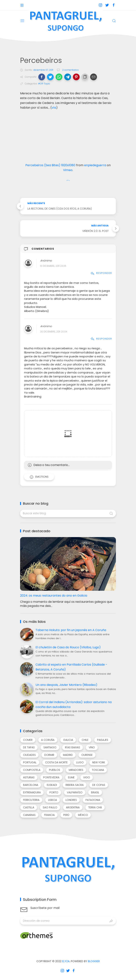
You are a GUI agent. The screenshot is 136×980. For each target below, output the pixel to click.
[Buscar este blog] (68, 513)
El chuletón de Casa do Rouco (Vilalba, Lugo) (68, 647)
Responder (101, 273)
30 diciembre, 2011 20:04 (54, 332)
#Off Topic (44, 84)
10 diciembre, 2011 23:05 (53, 266)
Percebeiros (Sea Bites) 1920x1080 (50, 165)
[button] (42, 77)
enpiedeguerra (95, 165)
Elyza (66, 961)
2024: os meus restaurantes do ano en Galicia (54, 596)
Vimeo (68, 170)
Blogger (94, 961)
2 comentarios (70, 70)
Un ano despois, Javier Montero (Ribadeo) (66, 685)
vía (54, 108)
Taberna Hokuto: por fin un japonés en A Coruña (71, 630)
